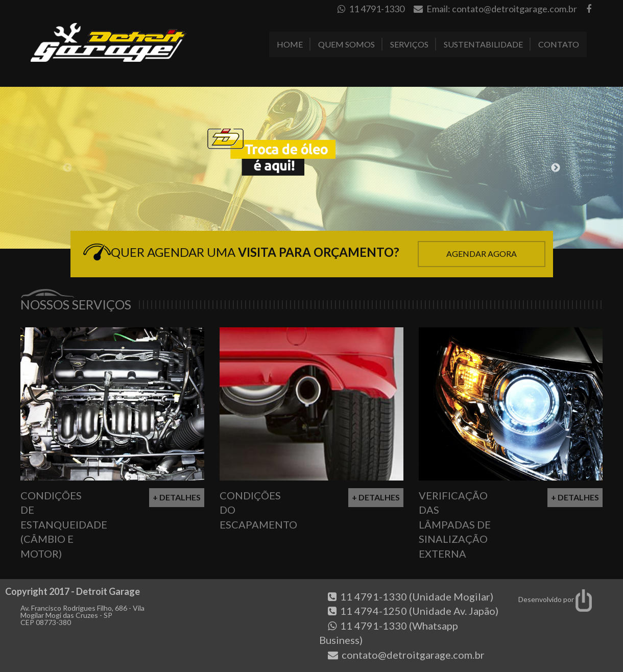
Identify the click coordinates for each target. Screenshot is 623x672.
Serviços (409, 44)
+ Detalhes (177, 497)
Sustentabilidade (483, 44)
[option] (311, 168)
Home (290, 44)
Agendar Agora (482, 254)
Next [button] (556, 168)
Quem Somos (346, 44)
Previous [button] (67, 168)
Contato (559, 44)
